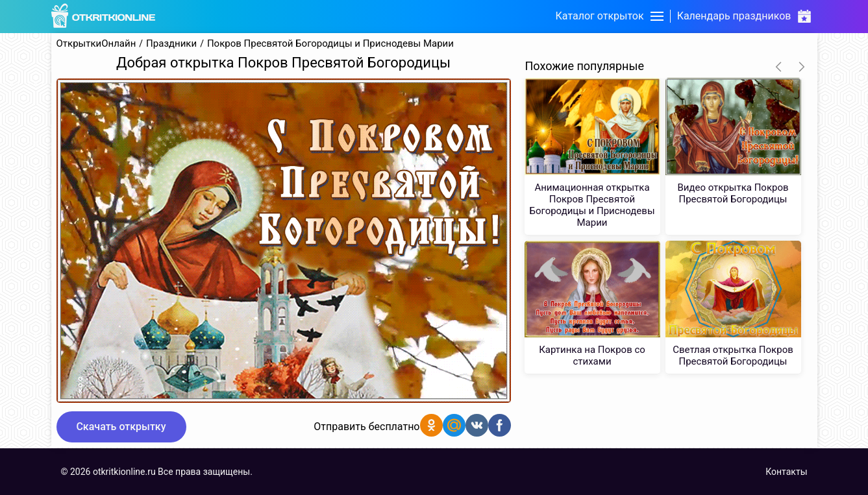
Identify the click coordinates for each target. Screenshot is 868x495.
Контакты (786, 472)
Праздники (171, 44)
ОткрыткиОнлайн (96, 44)
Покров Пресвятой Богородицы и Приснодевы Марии (330, 44)
